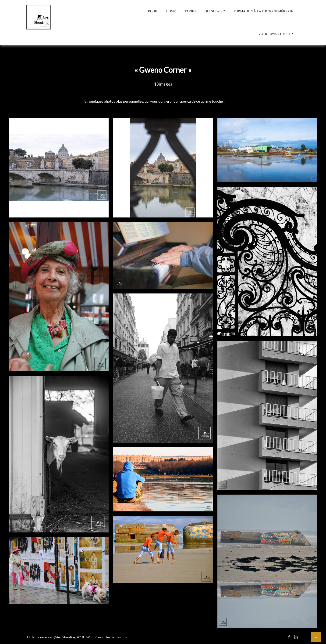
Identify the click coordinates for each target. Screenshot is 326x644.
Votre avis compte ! (276, 34)
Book (153, 11)
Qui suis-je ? (215, 11)
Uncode (122, 637)
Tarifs (190, 11)
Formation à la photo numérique (263, 11)
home (171, 11)
